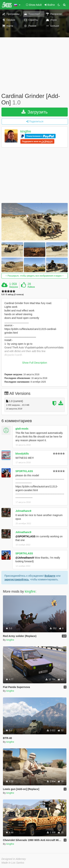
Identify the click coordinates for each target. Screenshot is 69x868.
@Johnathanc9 (25, 558)
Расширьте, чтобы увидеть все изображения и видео (35, 276)
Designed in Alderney (14, 859)
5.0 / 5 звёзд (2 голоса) (13, 295)
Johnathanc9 (23, 511)
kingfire (26, 132)
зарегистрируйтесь (17, 579)
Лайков (31, 287)
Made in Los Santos (13, 863)
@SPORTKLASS (25, 536)
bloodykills (22, 454)
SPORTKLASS (24, 471)
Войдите (50, 576)
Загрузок (14, 287)
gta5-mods (22, 429)
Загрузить (34, 112)
